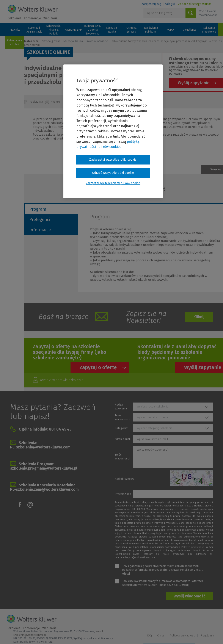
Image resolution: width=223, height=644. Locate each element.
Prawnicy (15, 30)
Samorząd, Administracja (34, 30)
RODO (170, 30)
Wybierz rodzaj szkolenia (153, 407)
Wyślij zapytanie (194, 83)
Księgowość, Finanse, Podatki (54, 30)
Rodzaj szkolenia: (121, 407)
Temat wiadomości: (122, 417)
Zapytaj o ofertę (98, 367)
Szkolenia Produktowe (209, 30)
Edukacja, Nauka (112, 30)
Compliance (190, 30)
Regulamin (207, 622)
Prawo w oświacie (97, 41)
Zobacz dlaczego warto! (194, 4)
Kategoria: (121, 428)
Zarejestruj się (151, 4)
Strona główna (51, 41)
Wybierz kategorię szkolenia (155, 428)
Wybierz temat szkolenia (152, 417)
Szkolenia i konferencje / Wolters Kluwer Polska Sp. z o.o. (33, 12)
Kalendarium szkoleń (14, 42)
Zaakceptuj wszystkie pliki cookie (113, 160)
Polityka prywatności (183, 622)
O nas (161, 622)
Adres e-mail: (123, 439)
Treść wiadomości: (122, 457)
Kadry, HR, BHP (73, 30)
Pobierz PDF (37, 102)
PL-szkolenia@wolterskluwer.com (40, 447)
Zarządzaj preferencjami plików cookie (169, 635)
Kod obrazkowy (124, 479)
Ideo (213, 635)
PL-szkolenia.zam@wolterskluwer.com (44, 489)
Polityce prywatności (193, 547)
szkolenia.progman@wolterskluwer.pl (44, 468)
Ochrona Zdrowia (131, 30)
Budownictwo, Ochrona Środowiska (93, 30)
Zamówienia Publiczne (151, 30)
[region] (113, 131)
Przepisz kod (123, 494)
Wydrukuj (56, 102)
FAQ (150, 622)
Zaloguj (170, 4)
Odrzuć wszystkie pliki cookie (113, 173)
